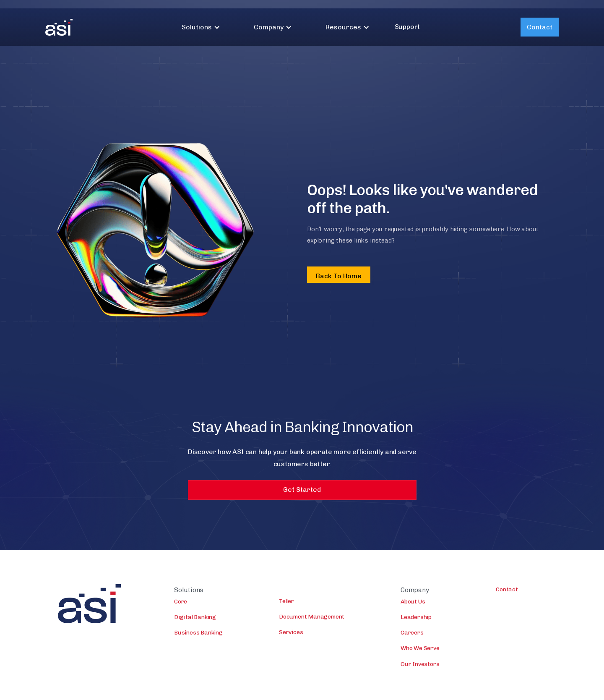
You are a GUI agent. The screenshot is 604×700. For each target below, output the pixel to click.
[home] (59, 27)
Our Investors (420, 668)
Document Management (312, 620)
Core (181, 605)
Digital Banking (195, 621)
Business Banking (198, 636)
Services (291, 636)
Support (407, 27)
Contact (540, 27)
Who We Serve (420, 652)
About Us (413, 605)
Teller (286, 605)
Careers (412, 636)
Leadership (416, 621)
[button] (201, 27)
